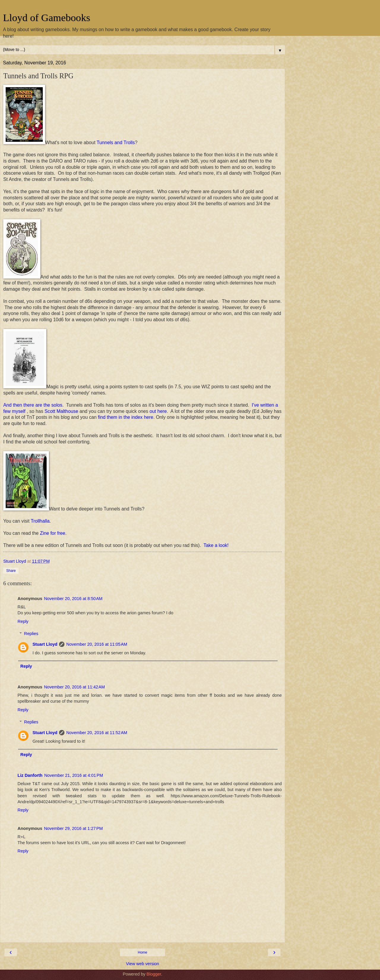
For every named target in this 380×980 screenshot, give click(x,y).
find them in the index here (126, 417)
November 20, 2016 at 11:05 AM (97, 644)
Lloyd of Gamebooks (47, 17)
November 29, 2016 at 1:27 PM (73, 828)
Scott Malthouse (61, 411)
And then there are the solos (33, 405)
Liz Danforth (30, 775)
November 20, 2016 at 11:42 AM (74, 687)
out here (158, 411)
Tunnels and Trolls (116, 143)
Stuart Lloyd (45, 644)
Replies (31, 634)
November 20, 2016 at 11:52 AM (97, 733)
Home (142, 952)
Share (11, 571)
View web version (142, 964)
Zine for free (53, 533)
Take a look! (216, 545)
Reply (23, 621)
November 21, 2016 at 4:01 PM (74, 775)
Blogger (154, 974)
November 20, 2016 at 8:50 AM (73, 599)
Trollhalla (40, 521)
